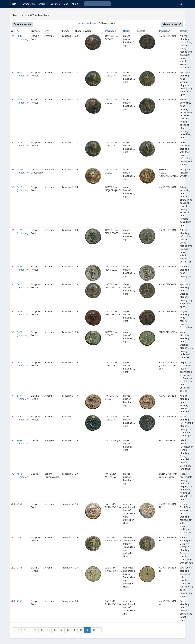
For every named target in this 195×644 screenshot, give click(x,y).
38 (74, 630)
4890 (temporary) (23, 418)
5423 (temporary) (23, 268)
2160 (19, 537)
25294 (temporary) (23, 171)
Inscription (110, 31)
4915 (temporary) (23, 475)
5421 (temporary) (23, 144)
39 (81, 630)
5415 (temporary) (23, 286)
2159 (19, 504)
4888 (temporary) (23, 37)
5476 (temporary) (23, 101)
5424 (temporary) (23, 364)
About (76, 4)
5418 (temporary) (23, 189)
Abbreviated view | (88, 23)
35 (55, 630)
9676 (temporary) (23, 74)
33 (42, 630)
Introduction (28, 4)
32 (35, 630)
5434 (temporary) (23, 397)
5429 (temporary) (23, 334)
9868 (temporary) (23, 442)
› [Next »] (99, 630)
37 (68, 630)
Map (66, 4)
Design (127, 31)
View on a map (172, 24)
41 (94, 630)
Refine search (22, 24)
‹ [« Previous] (14, 630)
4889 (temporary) (23, 313)
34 (48, 630)
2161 (19, 568)
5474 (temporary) (23, 232)
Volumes (55, 4)
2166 (19, 601)
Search (43, 4)
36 (61, 630)
